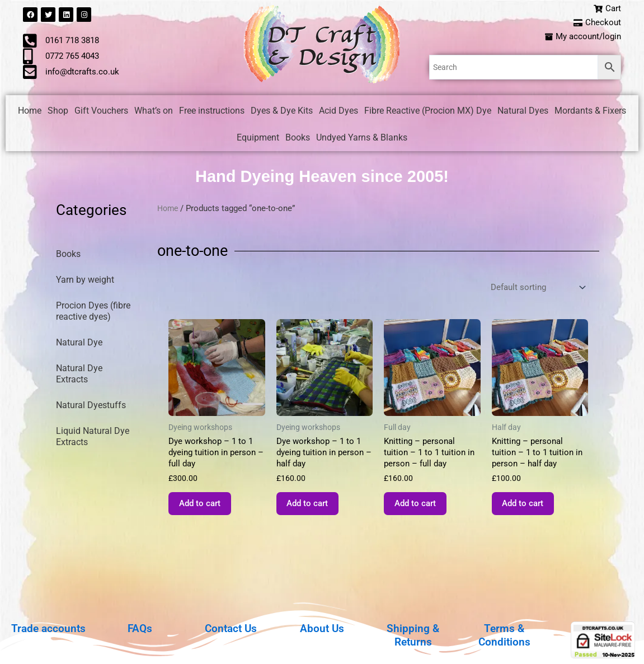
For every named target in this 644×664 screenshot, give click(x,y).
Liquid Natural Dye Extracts (93, 439)
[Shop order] (535, 290)
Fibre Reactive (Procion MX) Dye (428, 113)
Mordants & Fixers (590, 113)
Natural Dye (79, 345)
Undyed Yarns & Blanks (362, 140)
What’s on (154, 113)
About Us (322, 628)
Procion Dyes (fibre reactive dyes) (93, 313)
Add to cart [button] (207, 512)
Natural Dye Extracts (79, 376)
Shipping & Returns (413, 635)
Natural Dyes (523, 113)
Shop (58, 113)
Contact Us (231, 628)
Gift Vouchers (101, 113)
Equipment (258, 140)
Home (30, 113)
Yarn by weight (85, 282)
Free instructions (212, 113)
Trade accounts (48, 628)
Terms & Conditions (504, 635)
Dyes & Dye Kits (282, 113)
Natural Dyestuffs (91, 407)
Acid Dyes (339, 113)
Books (298, 140)
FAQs (140, 628)
